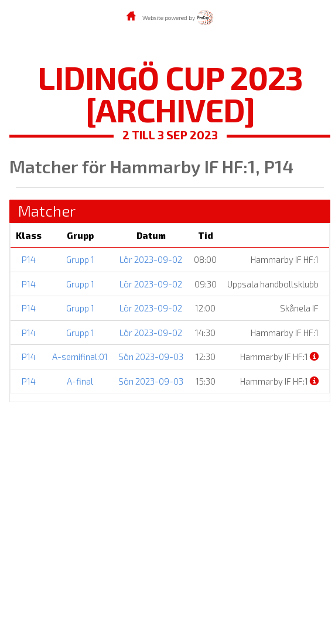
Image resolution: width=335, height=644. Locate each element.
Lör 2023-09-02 (151, 259)
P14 (29, 259)
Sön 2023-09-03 (151, 357)
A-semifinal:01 (80, 357)
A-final (80, 381)
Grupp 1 (80, 259)
